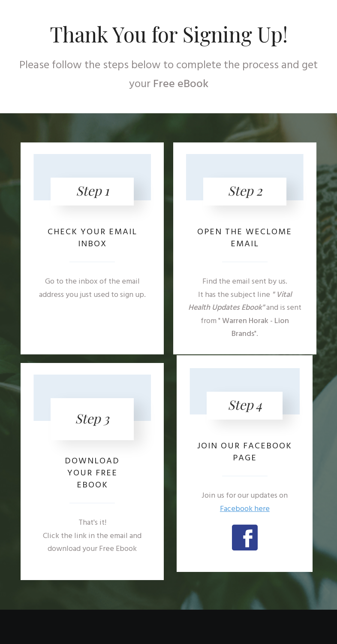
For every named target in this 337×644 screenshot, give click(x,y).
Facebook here (245, 509)
